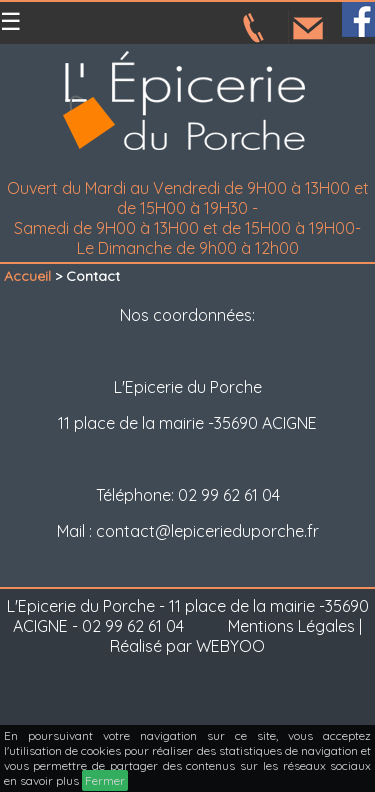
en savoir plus (41, 780)
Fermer (105, 780)
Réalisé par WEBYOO (187, 646)
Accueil (27, 276)
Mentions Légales (291, 626)
